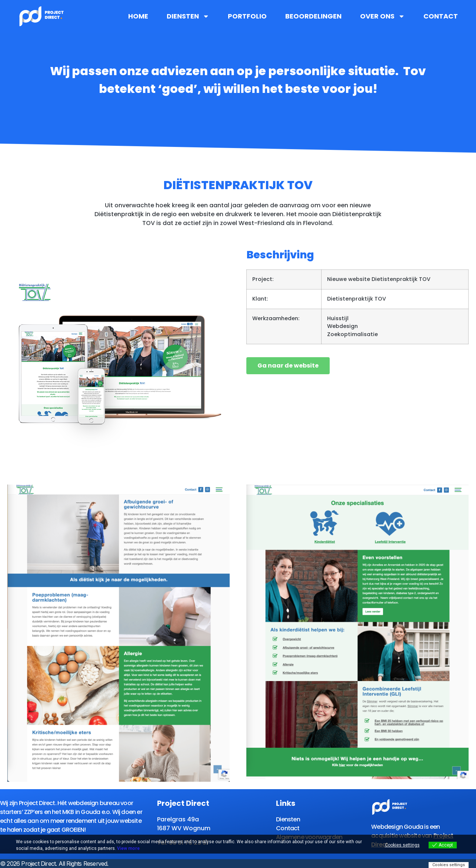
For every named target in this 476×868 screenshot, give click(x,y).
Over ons (382, 16)
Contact (441, 16)
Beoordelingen (313, 16)
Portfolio (247, 16)
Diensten (188, 16)
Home (138, 16)
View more (128, 848)
